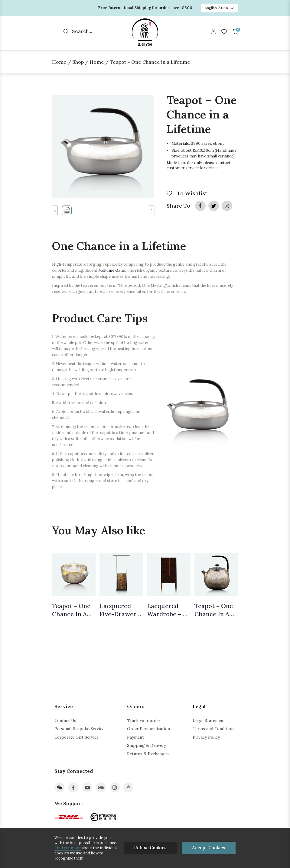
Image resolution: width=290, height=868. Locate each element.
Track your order (144, 721)
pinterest (128, 787)
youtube (87, 787)
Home (59, 62)
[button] (55, 210)
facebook (200, 206)
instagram (227, 206)
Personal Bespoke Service (79, 729)
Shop (78, 62)
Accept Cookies (209, 848)
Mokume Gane (112, 270)
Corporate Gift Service (77, 737)
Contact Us (65, 721)
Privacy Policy (206, 737)
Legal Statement (209, 721)
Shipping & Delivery (147, 745)
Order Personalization (148, 729)
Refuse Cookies (150, 848)
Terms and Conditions (214, 729)
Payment (135, 737)
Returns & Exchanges (148, 754)
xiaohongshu (101, 787)
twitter (213, 206)
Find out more (68, 848)
